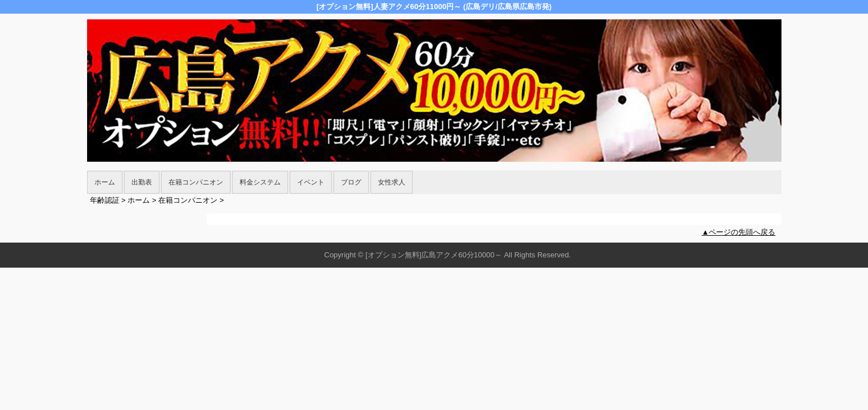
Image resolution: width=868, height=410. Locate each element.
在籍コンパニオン (196, 182)
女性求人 (392, 182)
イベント (311, 182)
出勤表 (142, 182)
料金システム (260, 182)
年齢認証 (105, 200)
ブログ (351, 182)
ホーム (105, 182)
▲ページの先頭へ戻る (739, 232)
